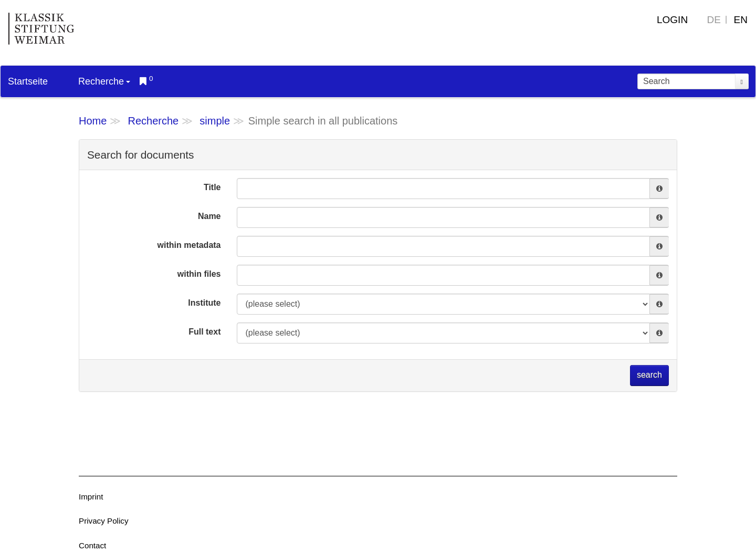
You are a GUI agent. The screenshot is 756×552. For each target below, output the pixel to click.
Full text (204, 332)
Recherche (104, 81)
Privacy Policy (104, 521)
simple (215, 121)
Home (93, 121)
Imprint (91, 497)
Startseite (28, 81)
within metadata (189, 245)
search (649, 375)
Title (212, 187)
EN (741, 20)
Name (209, 216)
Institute (204, 303)
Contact (92, 545)
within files (199, 274)
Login (672, 20)
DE (714, 20)
